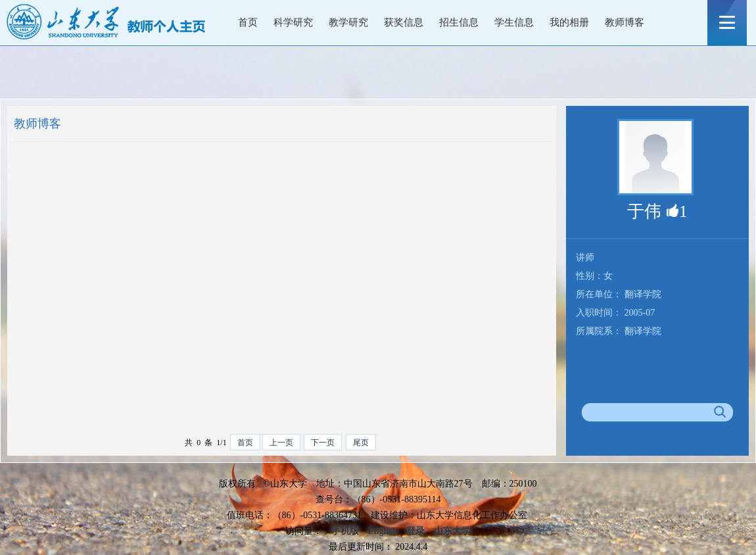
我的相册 (569, 22)
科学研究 (293, 22)
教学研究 (348, 22)
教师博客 (625, 22)
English (382, 531)
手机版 (345, 531)
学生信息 (514, 22)
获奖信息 (404, 22)
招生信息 (459, 22)
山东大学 (452, 531)
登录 (415, 531)
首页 (248, 22)
